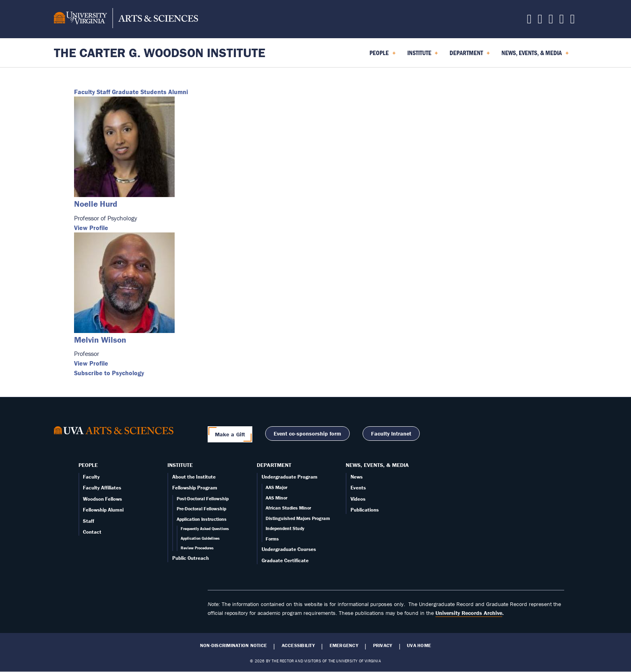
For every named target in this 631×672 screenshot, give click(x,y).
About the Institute (194, 477)
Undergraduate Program (290, 477)
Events (358, 488)
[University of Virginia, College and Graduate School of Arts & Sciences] (126, 19)
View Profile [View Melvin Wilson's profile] (91, 363)
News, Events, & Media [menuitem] (535, 55)
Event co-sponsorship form (307, 434)
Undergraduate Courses (289, 549)
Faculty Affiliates (102, 488)
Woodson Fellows (102, 499)
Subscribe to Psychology (109, 373)
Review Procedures (197, 548)
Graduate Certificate (285, 560)
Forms (272, 539)
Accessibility (298, 645)
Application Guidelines (200, 538)
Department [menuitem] (470, 55)
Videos (358, 499)
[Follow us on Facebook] (540, 21)
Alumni (178, 92)
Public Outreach (191, 558)
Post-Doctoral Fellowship (203, 498)
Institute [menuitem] (423, 55)
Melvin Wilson (100, 340)
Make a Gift (230, 434)
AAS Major (276, 487)
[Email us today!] (562, 21)
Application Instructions (202, 519)
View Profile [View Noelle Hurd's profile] (91, 228)
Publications (365, 510)
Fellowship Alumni (103, 510)
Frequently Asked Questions (205, 529)
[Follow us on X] (529, 21)
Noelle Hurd (96, 204)
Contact (92, 532)
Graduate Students (139, 92)
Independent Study (285, 528)
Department (274, 465)
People (88, 465)
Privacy (383, 645)
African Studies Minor (288, 508)
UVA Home (419, 645)
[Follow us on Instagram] (551, 21)
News (357, 477)
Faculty (85, 92)
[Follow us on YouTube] (573, 21)
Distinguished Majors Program (298, 518)
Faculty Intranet (391, 434)
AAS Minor (276, 498)
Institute (180, 465)
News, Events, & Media (377, 465)
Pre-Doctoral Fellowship (201, 509)
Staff (103, 92)
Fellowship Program (195, 488)
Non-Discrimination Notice (233, 645)
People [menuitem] (383, 55)
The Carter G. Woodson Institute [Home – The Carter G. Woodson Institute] (160, 52)
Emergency (344, 645)
